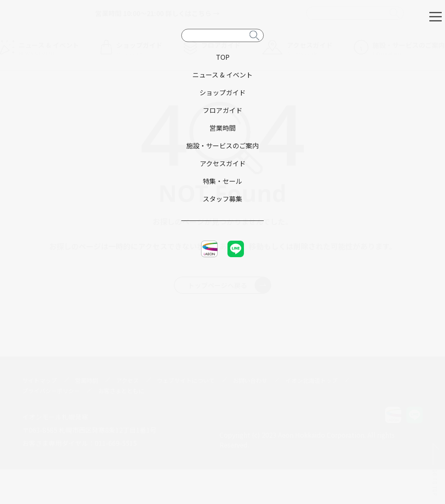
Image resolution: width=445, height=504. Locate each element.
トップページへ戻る (229, 285)
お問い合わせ (250, 380)
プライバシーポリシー (51, 391)
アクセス (128, 380)
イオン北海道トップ (311, 380)
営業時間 (87, 380)
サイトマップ (40, 380)
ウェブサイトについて (186, 380)
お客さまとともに (121, 391)
